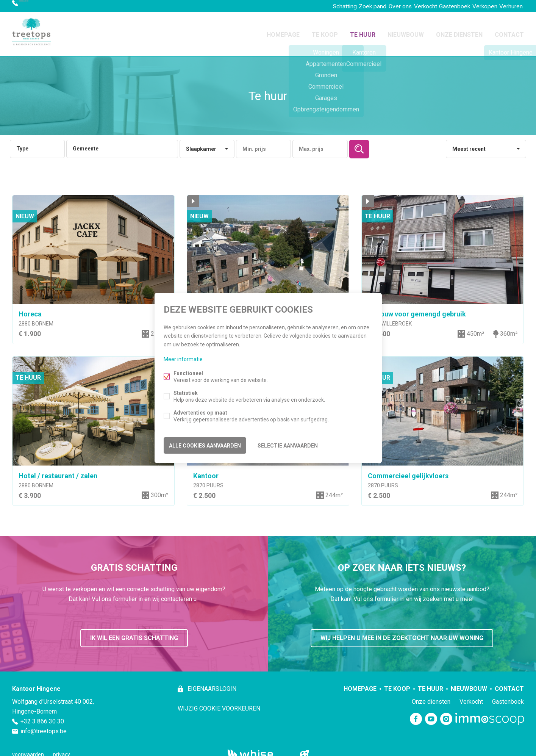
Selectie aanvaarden (288, 444)
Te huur (363, 32)
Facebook (416, 715)
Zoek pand (344, 6)
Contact (509, 32)
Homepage (283, 32)
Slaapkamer (201, 144)
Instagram (446, 715)
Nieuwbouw (406, 32)
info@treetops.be (44, 727)
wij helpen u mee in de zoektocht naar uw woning (402, 633)
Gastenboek (441, 6)
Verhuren (508, 6)
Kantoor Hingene (36, 684)
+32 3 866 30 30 (40, 6)
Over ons (377, 6)
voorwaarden (28, 750)
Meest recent (469, 144)
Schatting (311, 6)
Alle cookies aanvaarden (205, 444)
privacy (62, 750)
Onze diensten (459, 32)
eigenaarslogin (211, 684)
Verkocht (407, 6)
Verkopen (476, 6)
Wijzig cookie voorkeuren (219, 704)
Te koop (325, 32)
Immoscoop (490, 715)
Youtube (431, 715)
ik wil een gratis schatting (134, 633)
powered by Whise (259, 749)
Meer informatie (183, 360)
